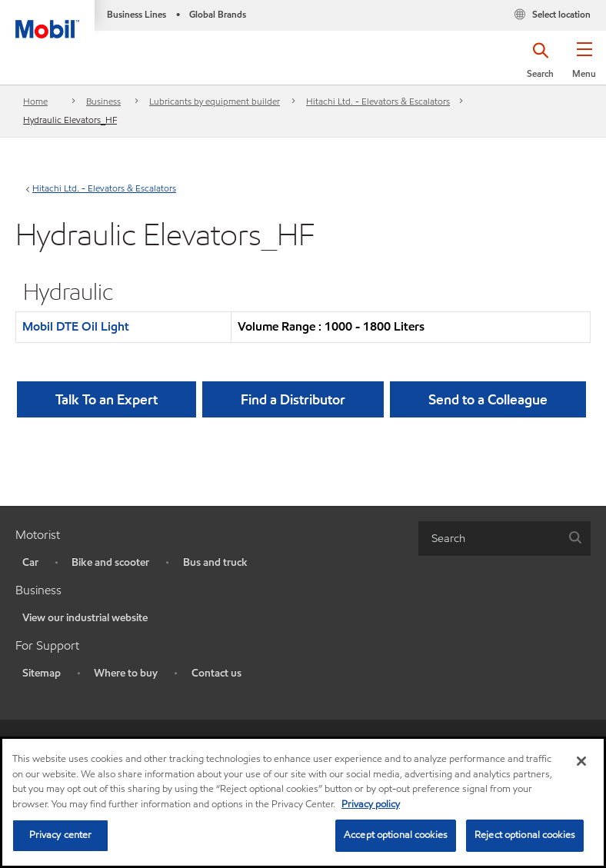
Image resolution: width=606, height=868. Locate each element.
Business (103, 101)
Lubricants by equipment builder (215, 101)
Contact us (216, 673)
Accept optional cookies (396, 835)
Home (35, 101)
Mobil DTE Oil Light (76, 326)
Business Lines (137, 14)
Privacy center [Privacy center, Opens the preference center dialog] (61, 835)
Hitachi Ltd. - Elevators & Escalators (378, 101)
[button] (584, 65)
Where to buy (126, 673)
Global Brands (218, 14)
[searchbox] (489, 539)
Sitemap (42, 673)
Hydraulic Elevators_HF (70, 120)
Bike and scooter (110, 562)
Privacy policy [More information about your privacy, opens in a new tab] (371, 804)
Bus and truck (215, 562)
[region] (303, 802)
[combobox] (504, 539)
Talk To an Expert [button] (107, 399)
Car (30, 562)
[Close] (581, 761)
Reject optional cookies (525, 835)
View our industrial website (85, 618)
